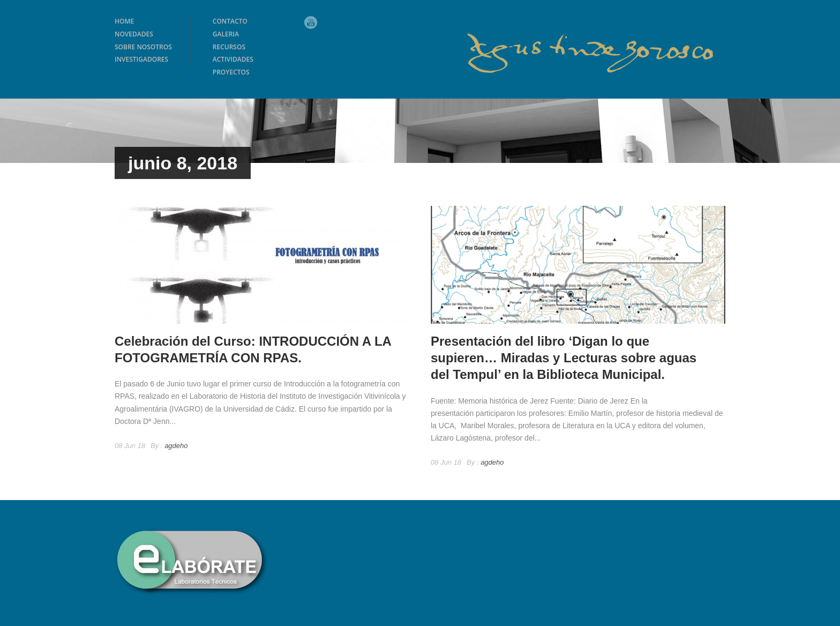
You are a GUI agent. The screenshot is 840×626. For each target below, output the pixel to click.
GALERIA (226, 34)
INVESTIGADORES (141, 59)
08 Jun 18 (130, 446)
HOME (124, 21)
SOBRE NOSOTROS (143, 47)
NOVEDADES (134, 34)
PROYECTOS (231, 72)
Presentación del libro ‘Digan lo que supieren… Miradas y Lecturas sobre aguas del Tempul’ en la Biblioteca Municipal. (564, 358)
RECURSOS (229, 47)
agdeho (176, 446)
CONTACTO (230, 21)
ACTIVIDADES (233, 59)
